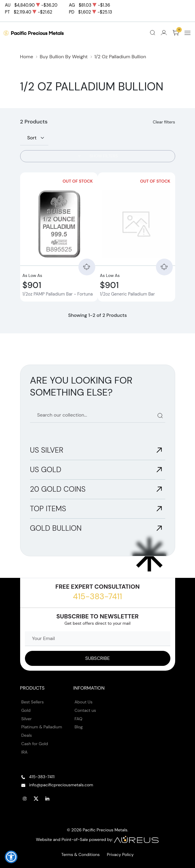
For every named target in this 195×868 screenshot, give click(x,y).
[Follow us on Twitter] (36, 799)
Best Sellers (33, 702)
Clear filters (164, 122)
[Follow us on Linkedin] (47, 799)
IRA (24, 752)
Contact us (85, 710)
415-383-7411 (98, 596)
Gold (26, 710)
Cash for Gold (35, 744)
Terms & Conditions (81, 854)
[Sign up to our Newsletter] (98, 658)
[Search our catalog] (98, 415)
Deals (27, 735)
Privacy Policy (120, 854)
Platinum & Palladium (42, 727)
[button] (11, 857)
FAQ (78, 719)
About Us (84, 702)
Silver (27, 719)
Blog (79, 727)
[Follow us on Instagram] (25, 799)
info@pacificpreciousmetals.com (61, 785)
